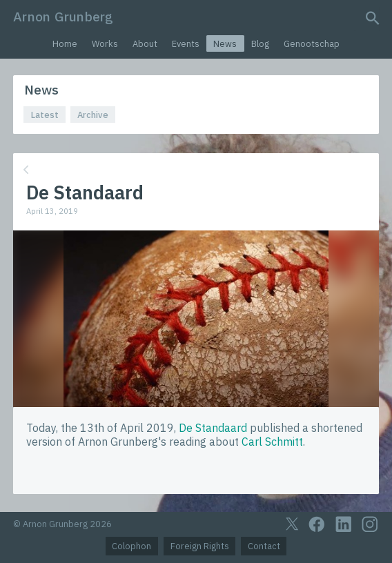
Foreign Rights (200, 546)
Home (65, 44)
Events (186, 44)
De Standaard (213, 428)
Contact (264, 546)
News (225, 44)
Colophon (131, 546)
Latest (45, 115)
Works (105, 44)
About (145, 44)
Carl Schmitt (272, 442)
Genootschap (312, 44)
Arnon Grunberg (63, 16)
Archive (93, 115)
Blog (260, 44)
